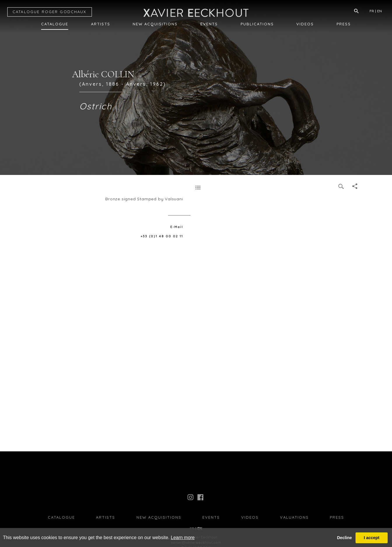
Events (209, 24)
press (337, 517)
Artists (101, 24)
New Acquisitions (155, 24)
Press (344, 24)
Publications (257, 24)
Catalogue (55, 24)
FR (372, 11)
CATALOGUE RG (50, 12)
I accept (372, 538)
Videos (305, 24)
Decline (344, 538)
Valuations (294, 517)
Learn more (183, 538)
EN (379, 11)
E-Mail (177, 227)
